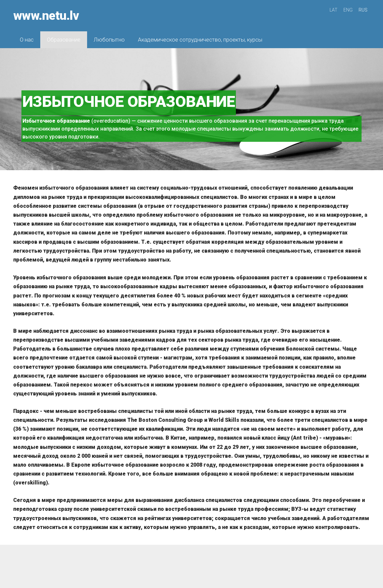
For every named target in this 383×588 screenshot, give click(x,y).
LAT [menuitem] (334, 10)
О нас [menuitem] (27, 40)
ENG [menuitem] (348, 10)
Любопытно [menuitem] (109, 40)
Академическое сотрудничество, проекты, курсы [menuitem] (200, 40)
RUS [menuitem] (363, 10)
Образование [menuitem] (64, 40)
